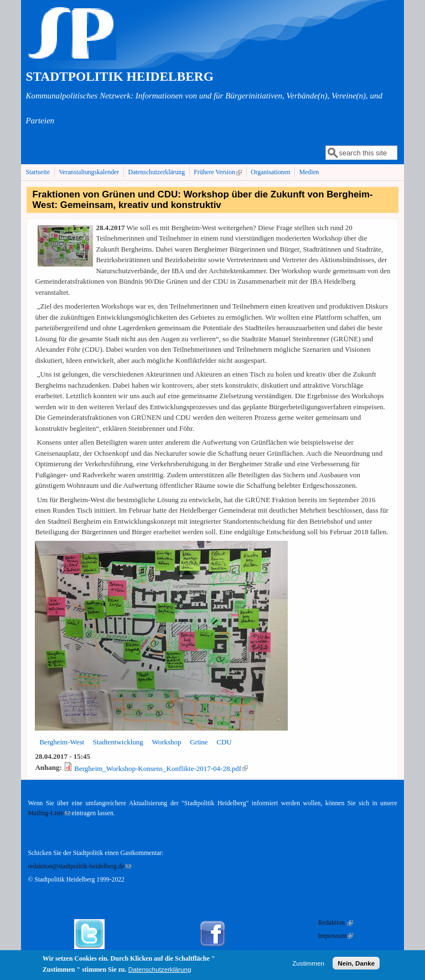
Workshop (166, 742)
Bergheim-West (62, 742)
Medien (309, 172)
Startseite (38, 172)
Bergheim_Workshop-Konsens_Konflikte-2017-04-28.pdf (161, 768)
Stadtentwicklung (118, 742)
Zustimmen (308, 965)
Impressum (335, 936)
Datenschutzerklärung (156, 172)
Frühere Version (219, 172)
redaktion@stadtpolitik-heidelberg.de (79, 866)
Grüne (199, 742)
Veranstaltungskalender (89, 172)
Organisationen (270, 172)
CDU (224, 742)
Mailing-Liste (49, 813)
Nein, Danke (356, 965)
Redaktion (336, 923)
